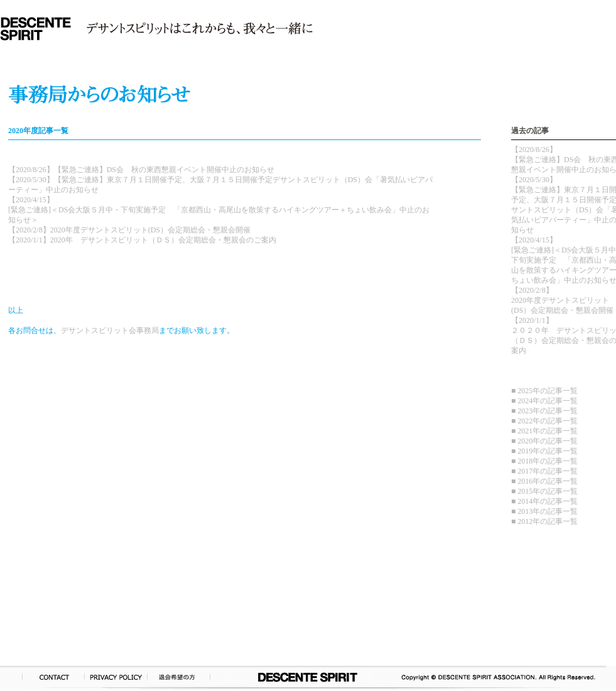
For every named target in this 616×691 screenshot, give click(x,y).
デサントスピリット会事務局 (110, 330)
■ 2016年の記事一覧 (544, 481)
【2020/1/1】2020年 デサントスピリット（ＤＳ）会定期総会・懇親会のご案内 (142, 240)
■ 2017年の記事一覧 (544, 471)
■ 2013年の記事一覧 (544, 511)
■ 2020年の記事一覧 (544, 441)
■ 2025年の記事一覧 (544, 391)
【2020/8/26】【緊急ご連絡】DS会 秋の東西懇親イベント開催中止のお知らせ (141, 170)
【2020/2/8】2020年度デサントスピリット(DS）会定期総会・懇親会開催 (129, 230)
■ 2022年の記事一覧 (544, 421)
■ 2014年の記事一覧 (544, 501)
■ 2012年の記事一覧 (544, 521)
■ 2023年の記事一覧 (544, 411)
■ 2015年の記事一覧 (544, 491)
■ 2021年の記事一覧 (544, 431)
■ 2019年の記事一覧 (544, 451)
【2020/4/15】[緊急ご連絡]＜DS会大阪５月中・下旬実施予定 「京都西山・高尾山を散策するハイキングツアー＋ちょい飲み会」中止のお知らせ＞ (219, 210)
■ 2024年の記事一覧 (544, 401)
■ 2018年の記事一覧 (544, 461)
